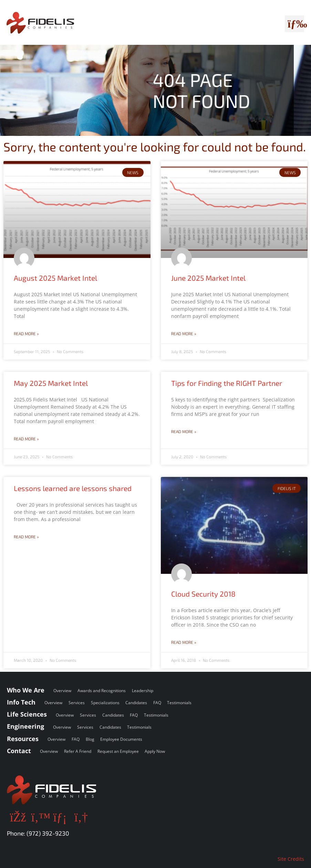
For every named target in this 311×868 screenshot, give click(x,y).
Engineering (25, 726)
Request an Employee (118, 751)
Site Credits (291, 859)
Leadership (143, 691)
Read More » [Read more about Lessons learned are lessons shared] (26, 537)
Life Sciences (27, 714)
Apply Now (155, 751)
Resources (23, 739)
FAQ (157, 703)
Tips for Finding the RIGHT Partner (227, 383)
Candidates (136, 703)
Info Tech (21, 702)
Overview (62, 691)
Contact (19, 751)
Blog (90, 739)
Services (77, 703)
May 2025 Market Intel (51, 383)
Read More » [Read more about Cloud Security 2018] (184, 642)
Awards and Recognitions (102, 691)
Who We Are (26, 690)
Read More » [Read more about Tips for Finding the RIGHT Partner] (184, 431)
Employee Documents (121, 739)
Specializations (105, 703)
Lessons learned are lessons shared (73, 488)
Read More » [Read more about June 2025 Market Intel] (184, 333)
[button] (294, 22)
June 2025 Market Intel (208, 278)
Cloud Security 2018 (203, 594)
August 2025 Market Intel (55, 278)
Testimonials (179, 703)
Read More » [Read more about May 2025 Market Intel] (26, 439)
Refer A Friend (78, 751)
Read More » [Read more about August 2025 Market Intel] (26, 333)
